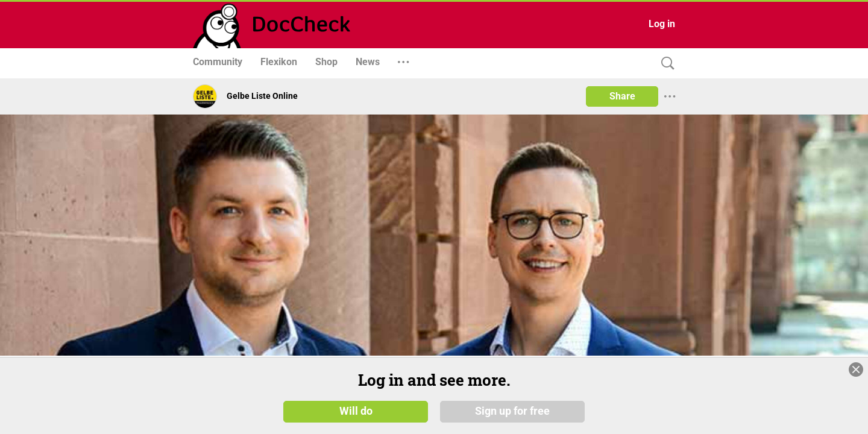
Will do (356, 415)
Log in (662, 24)
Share (622, 96)
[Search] (665, 64)
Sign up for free (512, 415)
